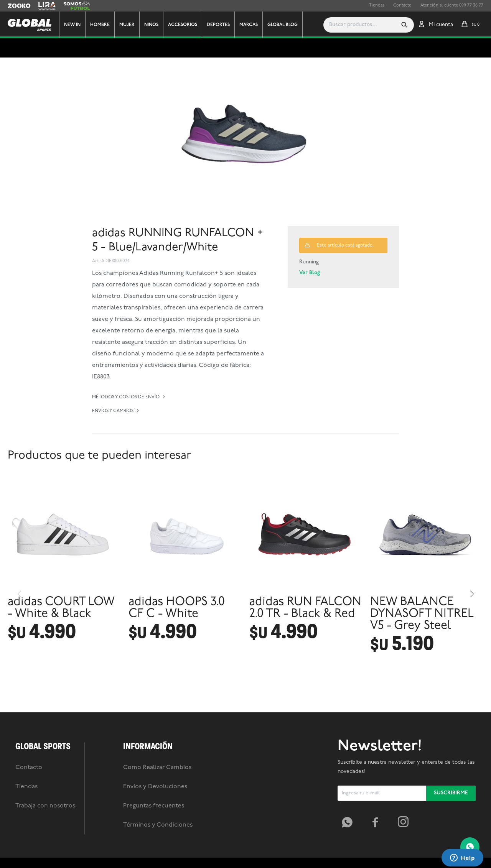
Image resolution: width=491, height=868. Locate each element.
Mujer (130, 25)
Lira (42, 6)
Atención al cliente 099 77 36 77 (452, 6)
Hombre (103, 25)
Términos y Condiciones (158, 860)
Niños (154, 25)
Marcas (251, 25)
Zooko (14, 6)
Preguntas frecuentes (154, 841)
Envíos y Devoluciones (155, 822)
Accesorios (185, 25)
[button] (404, 25)
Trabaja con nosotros (45, 841)
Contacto (402, 6)
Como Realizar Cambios (157, 803)
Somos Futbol (77, 6)
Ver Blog (310, 273)
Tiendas (377, 6)
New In (75, 25)
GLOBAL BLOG (285, 25)
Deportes (221, 25)
